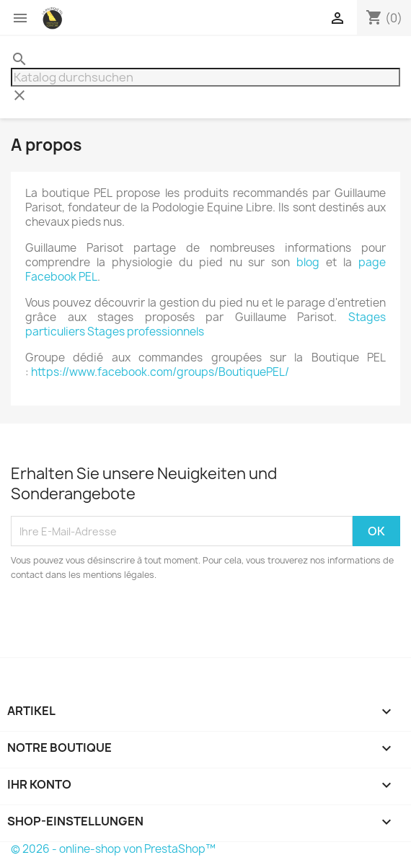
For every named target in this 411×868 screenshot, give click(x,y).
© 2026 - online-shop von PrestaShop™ (113, 849)
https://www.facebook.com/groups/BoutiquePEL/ (160, 372)
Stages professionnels (146, 332)
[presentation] (131, 622)
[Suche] (205, 77)
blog (308, 262)
